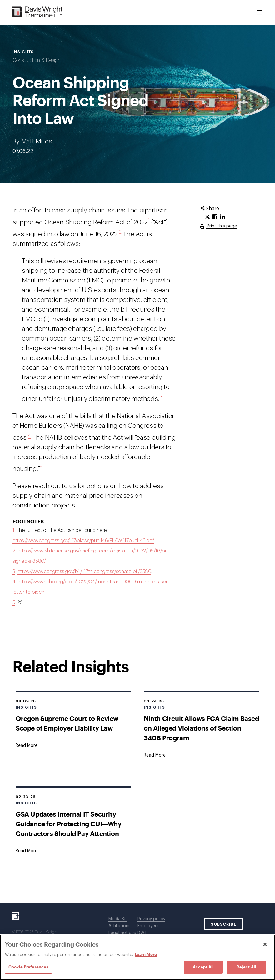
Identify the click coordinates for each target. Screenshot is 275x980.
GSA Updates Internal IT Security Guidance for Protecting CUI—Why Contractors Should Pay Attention (69, 824)
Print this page (221, 226)
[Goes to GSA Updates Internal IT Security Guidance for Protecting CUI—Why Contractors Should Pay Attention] (27, 851)
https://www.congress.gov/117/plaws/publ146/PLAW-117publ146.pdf (83, 541)
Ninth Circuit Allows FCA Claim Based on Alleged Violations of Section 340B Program (201, 728)
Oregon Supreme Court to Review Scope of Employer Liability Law (67, 723)
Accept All (203, 967)
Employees (149, 926)
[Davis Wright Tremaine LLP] (38, 12)
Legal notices (122, 933)
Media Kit (118, 919)
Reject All (246, 967)
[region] (137, 957)
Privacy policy (151, 919)
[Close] (265, 944)
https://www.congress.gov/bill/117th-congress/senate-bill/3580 (84, 572)
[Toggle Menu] (260, 12)
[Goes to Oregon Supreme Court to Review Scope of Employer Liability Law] (27, 746)
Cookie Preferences (28, 967)
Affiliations (120, 926)
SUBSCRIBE (224, 924)
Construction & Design (37, 60)
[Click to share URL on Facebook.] (215, 217)
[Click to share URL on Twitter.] (207, 217)
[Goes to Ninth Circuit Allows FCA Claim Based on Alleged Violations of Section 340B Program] (155, 755)
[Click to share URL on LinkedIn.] (222, 217)
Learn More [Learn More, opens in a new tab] (146, 954)
